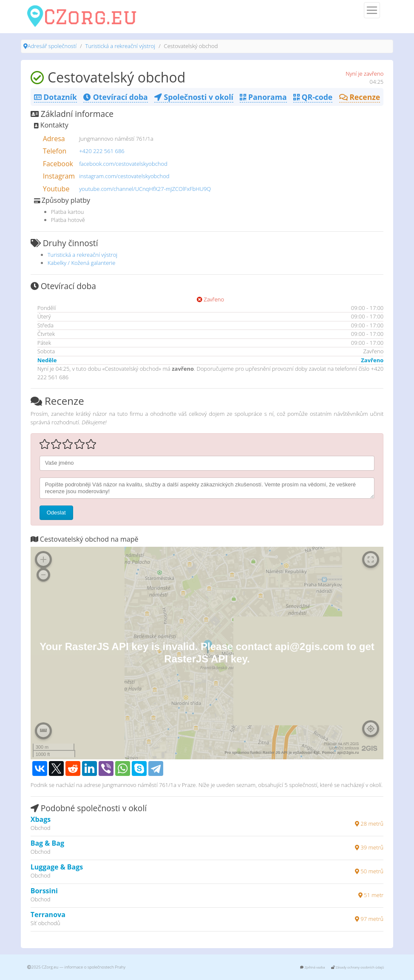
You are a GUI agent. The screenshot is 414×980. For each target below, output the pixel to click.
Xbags (41, 819)
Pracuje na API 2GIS (342, 744)
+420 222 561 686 (102, 151)
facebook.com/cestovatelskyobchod (123, 164)
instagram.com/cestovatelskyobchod (124, 176)
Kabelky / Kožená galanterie (82, 263)
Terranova (48, 915)
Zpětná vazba (312, 967)
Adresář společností (52, 46)
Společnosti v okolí (194, 97)
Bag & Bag (47, 843)
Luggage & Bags (57, 867)
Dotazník (55, 97)
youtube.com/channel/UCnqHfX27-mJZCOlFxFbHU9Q (145, 189)
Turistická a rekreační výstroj (121, 46)
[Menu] (372, 10)
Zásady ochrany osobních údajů (358, 967)
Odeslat (56, 513)
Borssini (44, 891)
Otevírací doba (115, 97)
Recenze (360, 97)
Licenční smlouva (344, 748)
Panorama (263, 97)
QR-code (313, 97)
